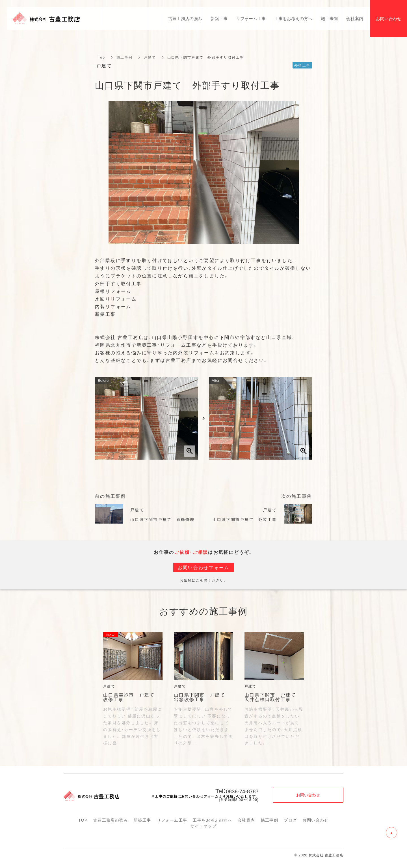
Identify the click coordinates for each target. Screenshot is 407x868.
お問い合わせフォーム (204, 567)
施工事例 (125, 57)
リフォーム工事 (172, 820)
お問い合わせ (315, 820)
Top (101, 57)
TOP (83, 820)
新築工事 (142, 820)
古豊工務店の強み (111, 820)
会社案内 (246, 820)
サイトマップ (203, 826)
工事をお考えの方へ (212, 820)
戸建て (150, 57)
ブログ (290, 820)
